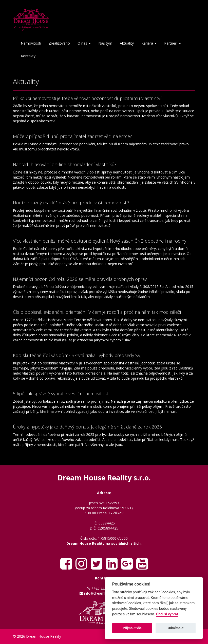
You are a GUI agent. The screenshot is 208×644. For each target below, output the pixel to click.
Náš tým (105, 43)
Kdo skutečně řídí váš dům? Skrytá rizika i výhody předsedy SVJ (77, 355)
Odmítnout (176, 628)
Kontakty (28, 56)
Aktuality (127, 43)
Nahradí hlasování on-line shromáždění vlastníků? (65, 164)
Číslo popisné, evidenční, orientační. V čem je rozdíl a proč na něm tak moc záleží (97, 312)
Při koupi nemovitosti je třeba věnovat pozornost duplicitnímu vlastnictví (87, 98)
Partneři (173, 43)
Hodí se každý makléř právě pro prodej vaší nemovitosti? (71, 203)
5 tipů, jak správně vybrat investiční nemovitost (61, 394)
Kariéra (149, 43)
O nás (84, 43)
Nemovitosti (31, 43)
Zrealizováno (59, 43)
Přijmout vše (132, 628)
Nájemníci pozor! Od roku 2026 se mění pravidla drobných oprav (80, 279)
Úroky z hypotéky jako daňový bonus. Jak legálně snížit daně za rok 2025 (87, 427)
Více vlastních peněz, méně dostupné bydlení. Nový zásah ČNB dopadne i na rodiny (100, 241)
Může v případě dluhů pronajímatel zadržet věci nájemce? (72, 136)
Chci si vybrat (167, 614)
